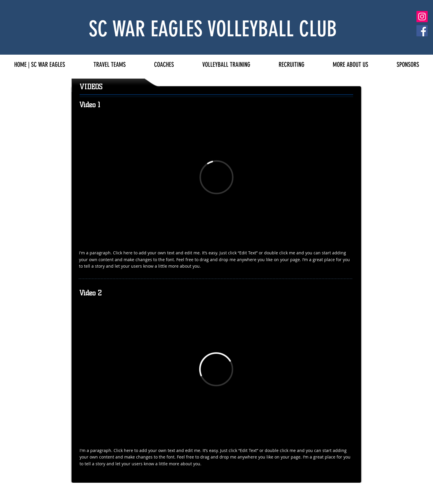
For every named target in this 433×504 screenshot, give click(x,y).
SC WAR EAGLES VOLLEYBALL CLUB (213, 29)
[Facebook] (422, 31)
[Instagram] (422, 17)
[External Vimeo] (217, 177)
